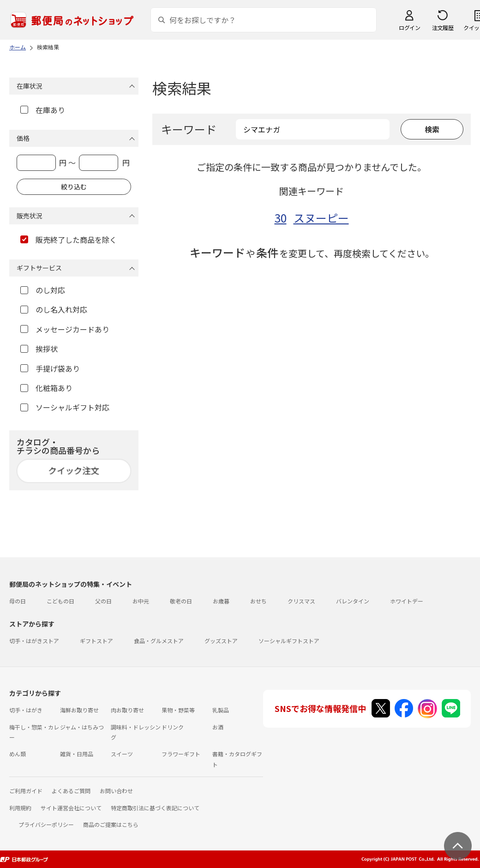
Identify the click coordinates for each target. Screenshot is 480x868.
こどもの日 (60, 601)
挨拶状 (39, 349)
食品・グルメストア (159, 641)
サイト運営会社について (71, 808)
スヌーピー (321, 218)
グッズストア (221, 641)
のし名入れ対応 (54, 309)
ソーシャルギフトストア (289, 641)
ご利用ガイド (26, 791)
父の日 (103, 601)
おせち (258, 601)
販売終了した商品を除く (69, 240)
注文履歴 (443, 27)
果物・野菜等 (178, 710)
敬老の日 (181, 601)
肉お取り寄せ (127, 710)
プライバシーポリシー (46, 824)
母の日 (18, 601)
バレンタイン (353, 601)
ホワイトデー (407, 601)
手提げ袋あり (50, 368)
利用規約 (20, 808)
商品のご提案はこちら (111, 824)
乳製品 (221, 710)
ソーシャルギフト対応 (65, 407)
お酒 (218, 727)
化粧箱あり (46, 388)
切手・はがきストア (34, 641)
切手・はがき (26, 710)
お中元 (141, 601)
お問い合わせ (116, 791)
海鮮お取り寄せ (79, 710)
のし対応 (43, 290)
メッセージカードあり (65, 329)
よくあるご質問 (71, 791)
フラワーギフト (181, 754)
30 (281, 218)
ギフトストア (96, 641)
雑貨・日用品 (77, 754)
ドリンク (173, 727)
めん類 (18, 754)
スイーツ (122, 754)
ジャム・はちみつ (82, 727)
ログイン (409, 27)
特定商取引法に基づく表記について (155, 808)
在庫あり (43, 110)
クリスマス (301, 601)
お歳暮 (221, 601)
